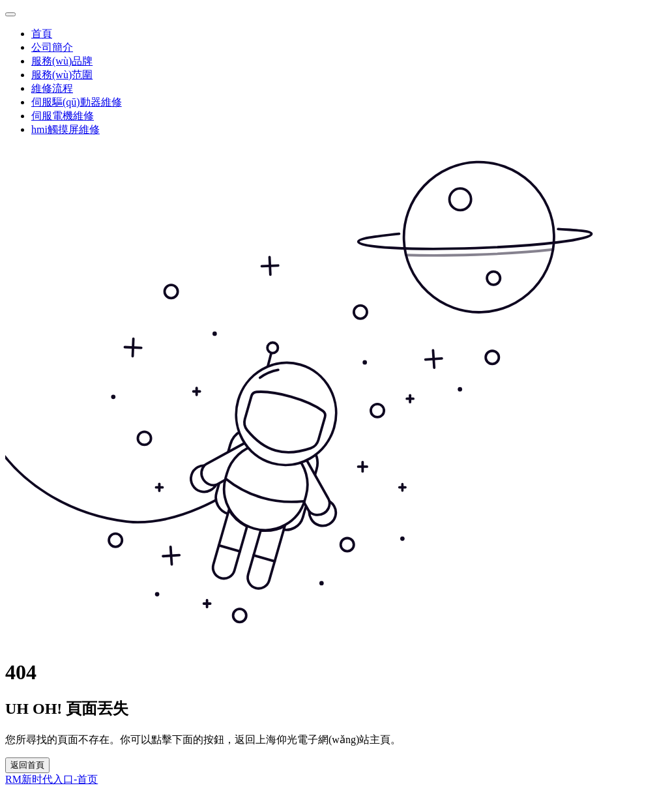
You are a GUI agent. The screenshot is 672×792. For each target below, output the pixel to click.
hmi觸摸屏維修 (66, 129)
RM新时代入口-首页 (51, 779)
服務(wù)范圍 (62, 75)
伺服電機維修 (63, 116)
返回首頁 (27, 765)
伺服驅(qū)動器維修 (77, 102)
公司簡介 (52, 47)
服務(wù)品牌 (62, 61)
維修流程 (52, 88)
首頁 (42, 34)
